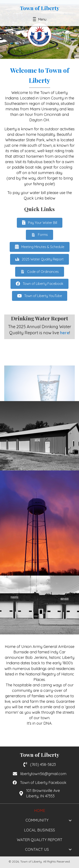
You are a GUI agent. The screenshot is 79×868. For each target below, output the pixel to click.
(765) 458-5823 (43, 764)
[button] (40, 19)
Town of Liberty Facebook (43, 783)
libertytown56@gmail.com (43, 774)
